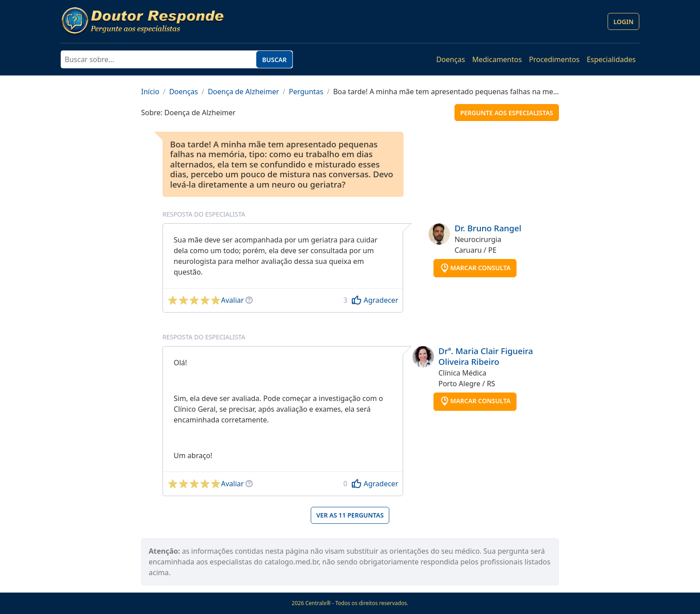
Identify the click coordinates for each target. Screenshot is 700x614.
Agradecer (381, 300)
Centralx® (318, 603)
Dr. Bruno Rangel (488, 228)
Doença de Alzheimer (243, 92)
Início (150, 92)
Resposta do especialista (204, 214)
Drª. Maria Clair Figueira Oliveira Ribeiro (486, 356)
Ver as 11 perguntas (350, 515)
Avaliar (232, 300)
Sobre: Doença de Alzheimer (188, 113)
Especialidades (611, 59)
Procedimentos (554, 59)
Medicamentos (497, 59)
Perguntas (306, 92)
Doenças (451, 59)
